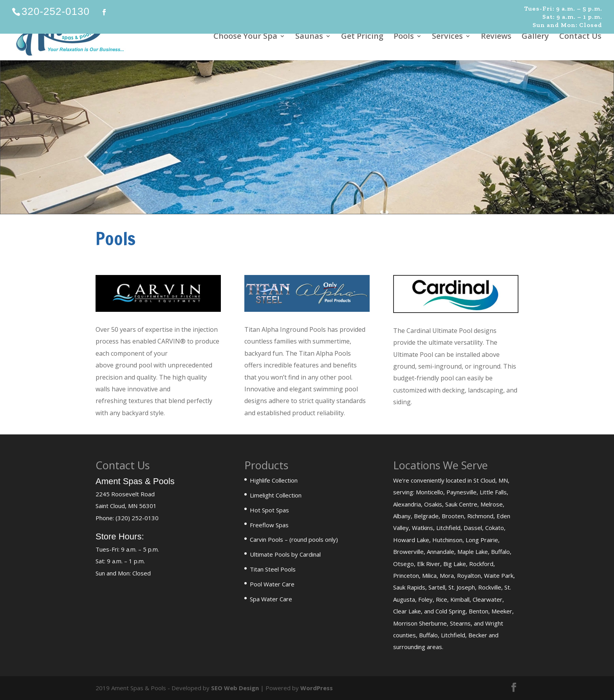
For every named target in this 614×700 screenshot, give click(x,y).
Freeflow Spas (269, 525)
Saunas (309, 37)
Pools (404, 37)
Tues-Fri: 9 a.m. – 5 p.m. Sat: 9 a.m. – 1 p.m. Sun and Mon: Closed (563, 17)
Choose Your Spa (245, 37)
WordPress (317, 688)
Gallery (535, 37)
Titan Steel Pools (273, 569)
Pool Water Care (272, 584)
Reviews (496, 37)
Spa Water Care (271, 599)
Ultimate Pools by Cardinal (285, 554)
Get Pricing (362, 37)
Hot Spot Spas (269, 510)
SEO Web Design (235, 688)
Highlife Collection (274, 480)
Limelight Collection (276, 495)
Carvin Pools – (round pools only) (294, 539)
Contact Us (580, 37)
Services (447, 37)
